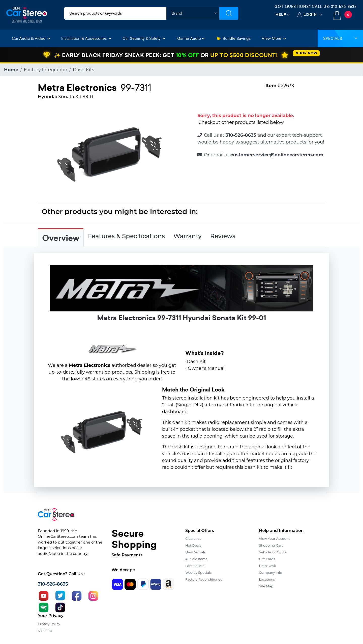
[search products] (115, 13)
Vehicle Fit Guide (273, 552)
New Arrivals (195, 552)
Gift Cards (267, 559)
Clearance (193, 539)
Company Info (271, 573)
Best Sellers (195, 566)
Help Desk (268, 566)
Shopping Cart (271, 545)
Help (281, 14)
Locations (267, 579)
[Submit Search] (229, 13)
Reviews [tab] (223, 236)
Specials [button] (340, 38)
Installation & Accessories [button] (86, 38)
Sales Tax (45, 631)
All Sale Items (196, 559)
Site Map (266, 586)
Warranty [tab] (188, 236)
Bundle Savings (234, 38)
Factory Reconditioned (204, 579)
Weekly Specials (198, 573)
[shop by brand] (193, 13)
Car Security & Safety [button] (144, 38)
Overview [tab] (61, 238)
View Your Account (275, 539)
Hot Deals (193, 545)
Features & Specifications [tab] (126, 236)
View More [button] (274, 38)
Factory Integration (46, 70)
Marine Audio (191, 38)
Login (310, 14)
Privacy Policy (49, 624)
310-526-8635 (344, 7)
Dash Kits (84, 70)
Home (11, 70)
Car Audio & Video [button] (31, 38)
